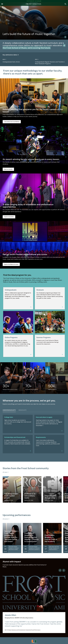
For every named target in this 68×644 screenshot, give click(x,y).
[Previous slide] (60, 570)
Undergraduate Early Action (11, 62)
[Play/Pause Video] (65, 37)
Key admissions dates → (11, 55)
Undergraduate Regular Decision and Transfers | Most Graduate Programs (50, 63)
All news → (6, 472)
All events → (6, 519)
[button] (2, 4)
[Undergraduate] (9, 410)
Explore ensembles (9, 217)
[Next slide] (64, 570)
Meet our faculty (8, 169)
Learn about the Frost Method (12, 122)
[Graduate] (23, 410)
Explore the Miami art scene (11, 264)
